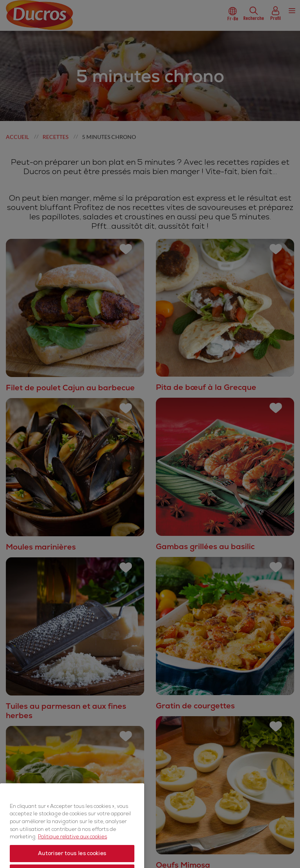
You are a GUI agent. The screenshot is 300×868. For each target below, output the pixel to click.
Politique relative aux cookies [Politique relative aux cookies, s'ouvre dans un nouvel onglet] (72, 858)
